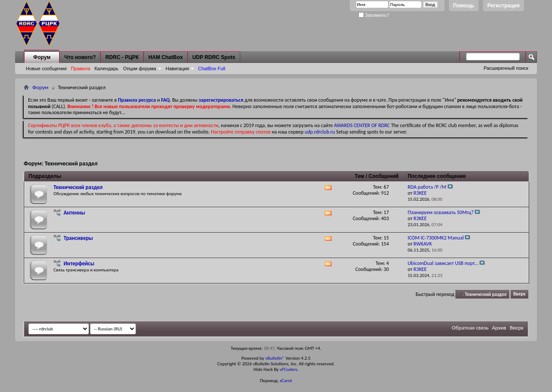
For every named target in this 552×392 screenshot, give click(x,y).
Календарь (107, 68)
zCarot (286, 381)
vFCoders (289, 369)
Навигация (177, 68)
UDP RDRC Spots (214, 57)
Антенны (74, 213)
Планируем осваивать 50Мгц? (441, 212)
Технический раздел (78, 187)
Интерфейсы (79, 263)
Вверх (519, 294)
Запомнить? (374, 15)
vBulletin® (275, 358)
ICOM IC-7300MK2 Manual (436, 238)
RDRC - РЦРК (122, 57)
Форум (42, 57)
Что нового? (80, 57)
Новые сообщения (46, 68)
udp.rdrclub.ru (320, 132)
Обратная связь (470, 328)
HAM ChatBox (166, 57)
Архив (499, 328)
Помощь (464, 6)
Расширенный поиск (506, 68)
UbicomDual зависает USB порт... (443, 263)
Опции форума (140, 68)
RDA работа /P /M (427, 187)
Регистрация (503, 6)
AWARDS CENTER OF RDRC (362, 125)
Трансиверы (78, 238)
